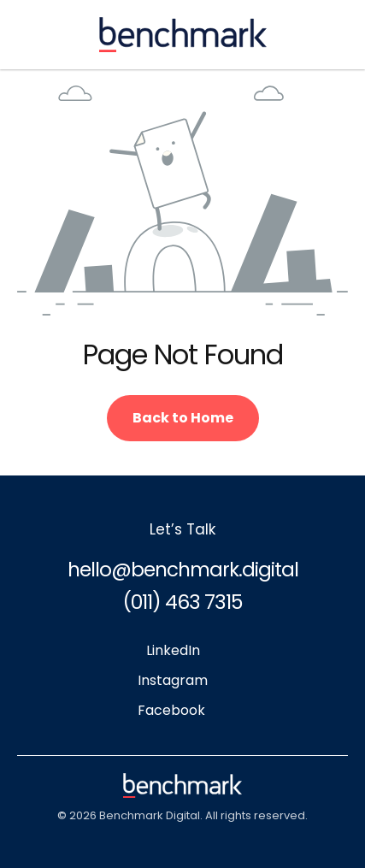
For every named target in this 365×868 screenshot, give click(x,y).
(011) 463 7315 (182, 602)
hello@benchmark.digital (183, 570)
